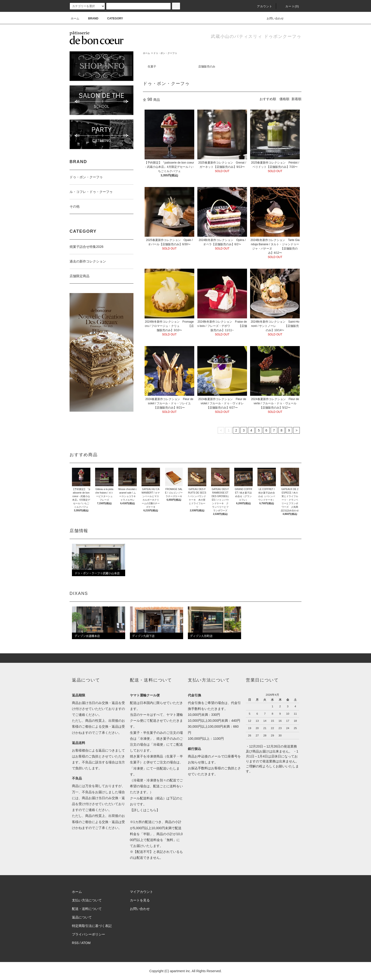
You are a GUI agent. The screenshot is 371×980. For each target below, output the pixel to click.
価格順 (284, 99)
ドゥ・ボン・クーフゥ (165, 53)
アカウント (262, 6)
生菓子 (152, 67)
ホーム (75, 18)
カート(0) (289, 6)
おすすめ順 (268, 99)
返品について (82, 917)
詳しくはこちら (145, 810)
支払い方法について (87, 900)
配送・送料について (87, 909)
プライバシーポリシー (88, 934)
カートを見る (140, 900)
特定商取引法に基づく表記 (92, 926)
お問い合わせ (272, 18)
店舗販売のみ (207, 67)
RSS (75, 943)
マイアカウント (141, 892)
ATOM (86, 943)
